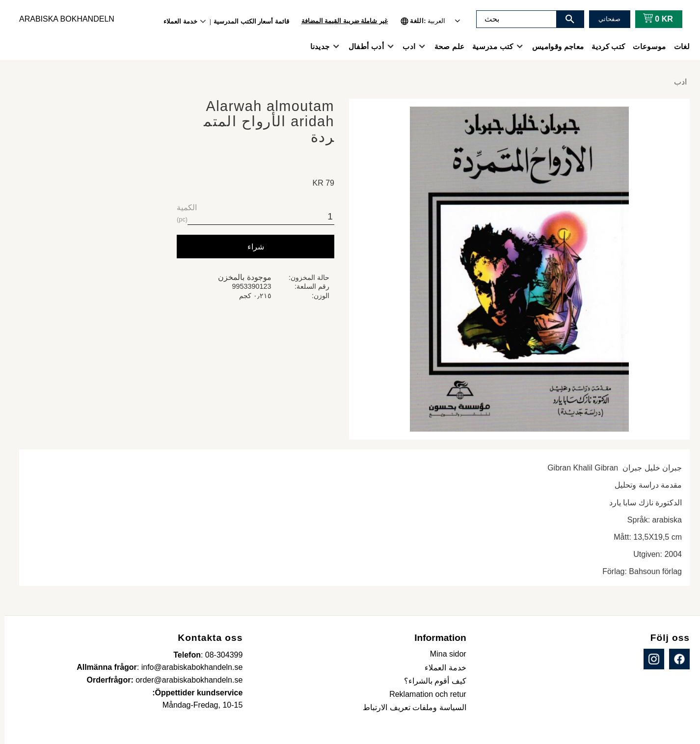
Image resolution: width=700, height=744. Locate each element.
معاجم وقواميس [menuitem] (553, 46)
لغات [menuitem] (677, 46)
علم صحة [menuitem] (445, 46)
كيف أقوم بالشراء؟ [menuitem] (431, 681)
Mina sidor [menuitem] (444, 654)
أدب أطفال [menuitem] (362, 46)
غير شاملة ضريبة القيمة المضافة (340, 21)
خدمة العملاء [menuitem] (176, 21)
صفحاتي (605, 19)
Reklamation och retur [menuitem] (423, 694)
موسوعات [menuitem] (645, 46)
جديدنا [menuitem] (316, 46)
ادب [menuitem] (404, 46)
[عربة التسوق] (652, 19)
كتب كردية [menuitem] (604, 46)
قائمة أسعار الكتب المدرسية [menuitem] (247, 21)
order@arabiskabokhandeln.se (185, 680)
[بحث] (565, 19)
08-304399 (220, 655)
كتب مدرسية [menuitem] (488, 46)
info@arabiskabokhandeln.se (188, 667)
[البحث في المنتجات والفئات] (512, 19)
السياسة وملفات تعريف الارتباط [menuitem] (410, 707)
